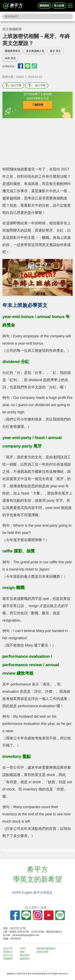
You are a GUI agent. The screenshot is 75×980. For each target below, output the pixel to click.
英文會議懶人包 (35, 51)
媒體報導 (25, 959)
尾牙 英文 (55, 51)
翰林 (22, 952)
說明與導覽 (43, 952)
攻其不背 (8, 948)
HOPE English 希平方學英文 (32, 893)
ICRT (23, 948)
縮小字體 (37, 86)
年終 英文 (10, 58)
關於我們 (25, 955)
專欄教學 (8, 959)
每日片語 (8, 955)
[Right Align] (70, 6)
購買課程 (44, 6)
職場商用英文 (13, 51)
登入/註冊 (59, 6)
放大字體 (13, 86)
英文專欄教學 (12, 29)
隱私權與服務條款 (46, 948)
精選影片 (8, 952)
